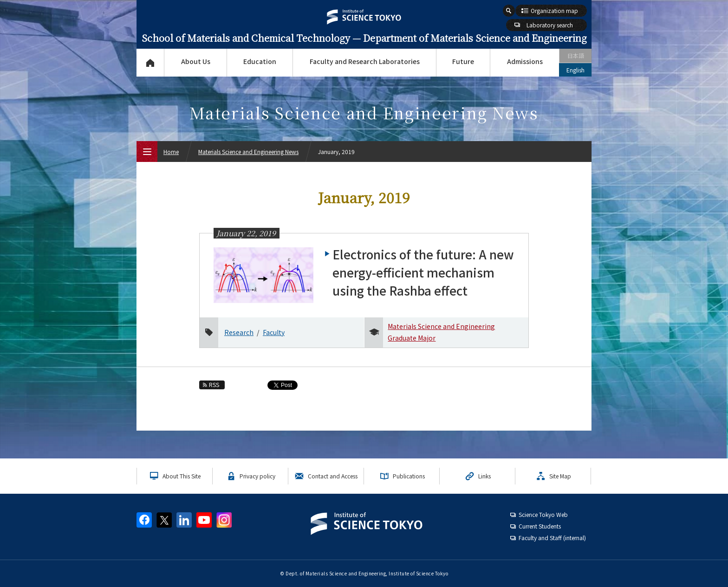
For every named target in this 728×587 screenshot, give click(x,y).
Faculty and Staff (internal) (552, 538)
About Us (196, 61)
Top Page (150, 63)
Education (260, 61)
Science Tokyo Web (543, 514)
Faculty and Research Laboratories (365, 61)
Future (463, 61)
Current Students (540, 526)
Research (239, 332)
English (575, 70)
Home (171, 152)
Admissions (525, 61)
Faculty (274, 332)
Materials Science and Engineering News (248, 152)
